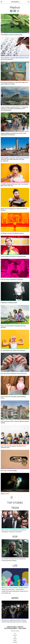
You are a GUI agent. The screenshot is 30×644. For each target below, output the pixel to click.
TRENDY (15, 639)
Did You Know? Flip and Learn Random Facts (13, 397)
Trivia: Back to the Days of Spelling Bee (13, 256)
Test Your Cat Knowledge (9, 471)
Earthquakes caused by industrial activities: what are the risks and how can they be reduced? (15, 159)
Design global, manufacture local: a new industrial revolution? (13, 134)
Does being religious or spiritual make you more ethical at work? (14, 83)
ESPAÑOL (15, 642)
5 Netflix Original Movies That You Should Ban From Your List (14, 185)
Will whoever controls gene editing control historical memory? (15, 58)
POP (15, 633)
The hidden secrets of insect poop (12, 35)
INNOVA (15, 635)
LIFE (15, 637)
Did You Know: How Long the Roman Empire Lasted (15, 422)
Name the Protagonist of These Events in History (14, 209)
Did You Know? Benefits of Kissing (12, 279)
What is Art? (5, 494)
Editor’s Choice (15, 631)
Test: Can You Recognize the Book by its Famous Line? (13, 447)
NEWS (15, 641)
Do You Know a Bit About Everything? (13, 350)
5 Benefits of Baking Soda (9, 303)
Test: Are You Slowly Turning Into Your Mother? (13, 326)
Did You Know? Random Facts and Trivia (14, 373)
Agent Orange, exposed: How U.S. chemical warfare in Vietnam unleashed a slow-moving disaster (14, 109)
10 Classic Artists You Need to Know (12, 233)
